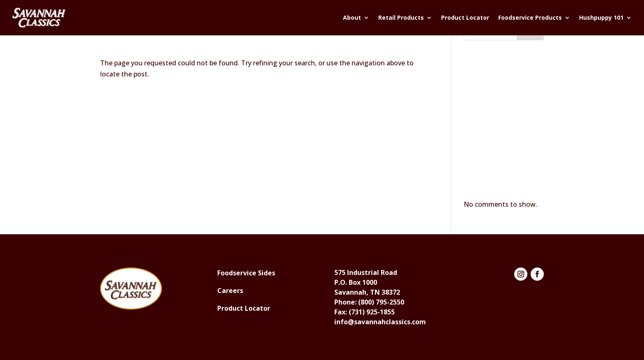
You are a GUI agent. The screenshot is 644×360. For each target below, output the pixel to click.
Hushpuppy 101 (601, 17)
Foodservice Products (530, 17)
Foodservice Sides (246, 273)
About (352, 17)
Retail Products (401, 17)
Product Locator (465, 17)
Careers (230, 291)
